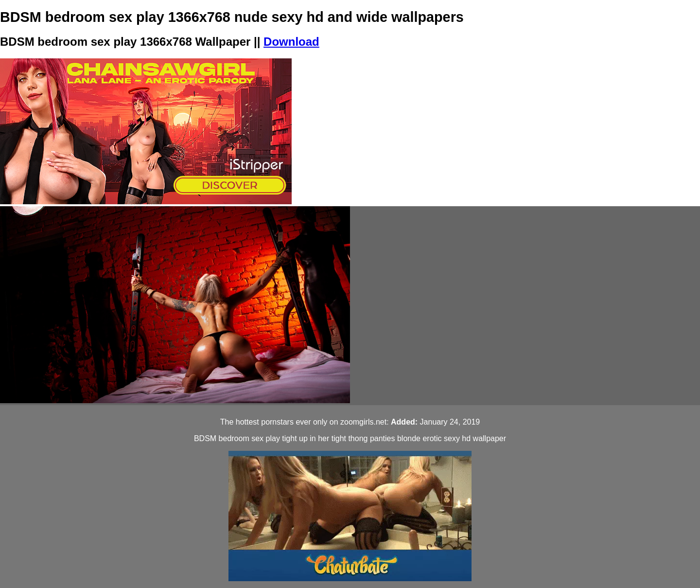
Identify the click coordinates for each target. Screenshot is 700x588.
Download (291, 42)
